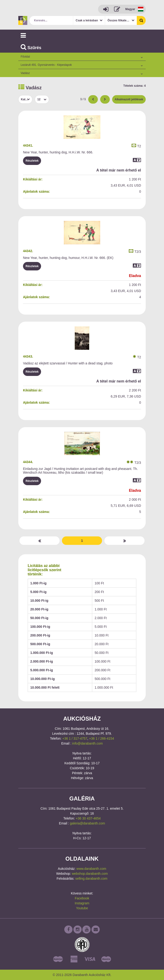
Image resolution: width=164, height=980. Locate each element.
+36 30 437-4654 (88, 818)
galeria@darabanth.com (88, 823)
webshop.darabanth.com (90, 874)
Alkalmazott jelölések (129, 99)
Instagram (82, 903)
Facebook (82, 898)
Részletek (32, 161)
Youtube (82, 908)
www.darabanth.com (91, 869)
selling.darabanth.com (91, 878)
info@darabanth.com (88, 743)
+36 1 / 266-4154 (102, 738)
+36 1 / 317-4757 (75, 738)
